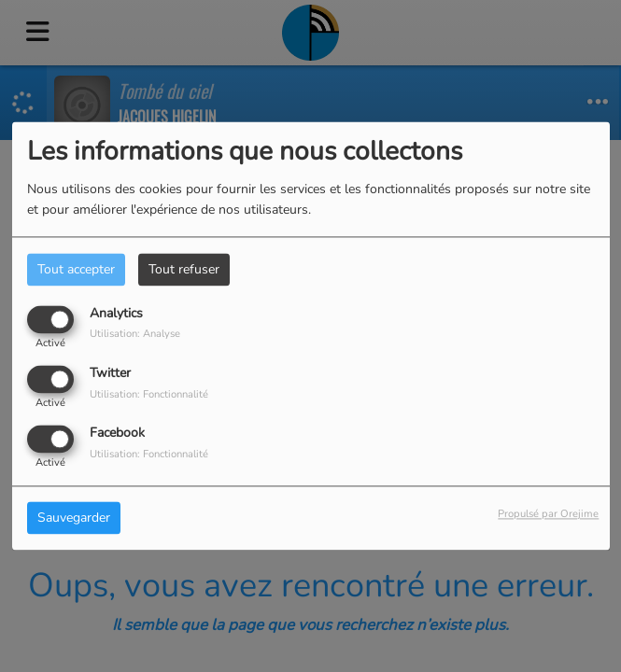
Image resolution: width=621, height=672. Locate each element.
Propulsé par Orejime (548, 515)
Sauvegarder (74, 518)
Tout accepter (76, 269)
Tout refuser (184, 269)
